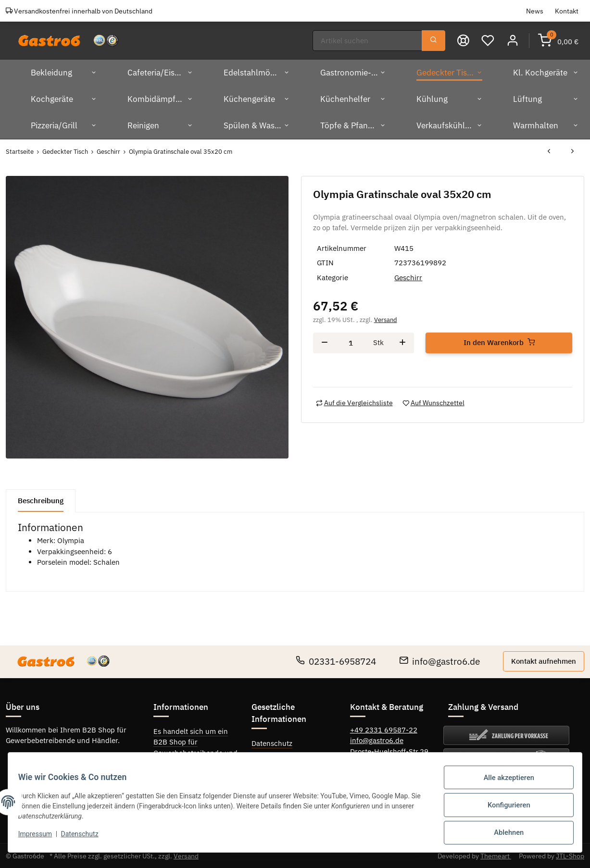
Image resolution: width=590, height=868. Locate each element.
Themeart (496, 855)
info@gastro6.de (439, 660)
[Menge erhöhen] (402, 342)
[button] (513, 40)
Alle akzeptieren (503, 784)
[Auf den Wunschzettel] (433, 403)
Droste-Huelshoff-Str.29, (390, 750)
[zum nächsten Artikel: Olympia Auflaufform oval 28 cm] (572, 151)
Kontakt (567, 11)
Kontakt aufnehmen (544, 660)
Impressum (270, 756)
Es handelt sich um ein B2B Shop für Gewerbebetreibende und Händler (195, 747)
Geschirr (408, 277)
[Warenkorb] (559, 40)
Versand (386, 319)
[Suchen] (368, 41)
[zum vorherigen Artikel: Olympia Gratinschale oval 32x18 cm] (549, 151)
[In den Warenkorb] (499, 342)
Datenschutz (272, 742)
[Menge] (351, 342)
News (535, 11)
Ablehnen (503, 834)
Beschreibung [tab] (41, 500)
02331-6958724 (336, 660)
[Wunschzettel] (488, 40)
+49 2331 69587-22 (384, 729)
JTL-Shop (570, 855)
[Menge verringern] (325, 342)
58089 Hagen (372, 762)
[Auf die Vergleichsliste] (354, 403)
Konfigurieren (503, 809)
